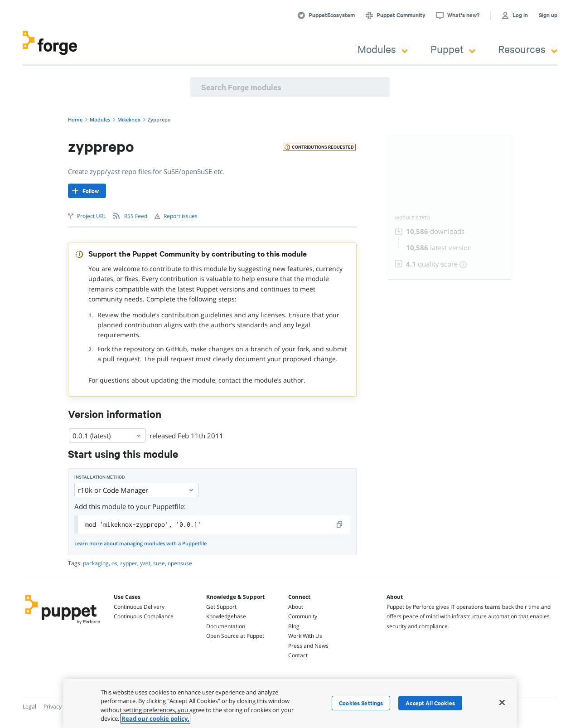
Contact (298, 655)
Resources (528, 49)
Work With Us (305, 636)
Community (303, 616)
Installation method (100, 477)
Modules (383, 49)
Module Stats (413, 218)
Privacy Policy (60, 706)
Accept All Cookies (430, 703)
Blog (294, 626)
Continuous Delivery (139, 607)
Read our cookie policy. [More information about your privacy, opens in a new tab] (155, 718)
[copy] (340, 524)
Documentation (226, 626)
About (296, 607)
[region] (290, 704)
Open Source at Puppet (235, 636)
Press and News (308, 646)
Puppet (453, 49)
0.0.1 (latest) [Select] (107, 436)
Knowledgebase (226, 616)
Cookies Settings (361, 703)
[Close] (502, 702)
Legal (29, 706)
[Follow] (87, 191)
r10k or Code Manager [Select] (136, 490)
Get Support (221, 607)
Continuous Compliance (144, 616)
